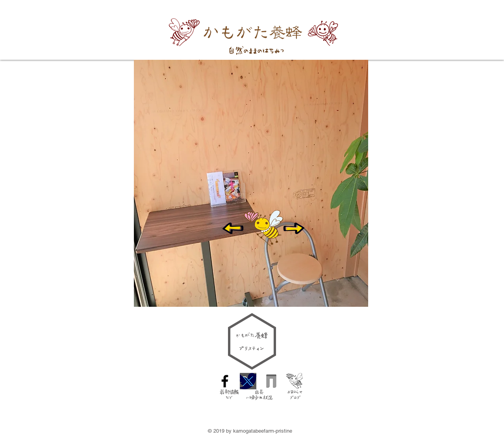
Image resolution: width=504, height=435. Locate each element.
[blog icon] (295, 381)
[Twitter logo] (248, 381)
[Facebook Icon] (225, 381)
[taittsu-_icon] (271, 381)
